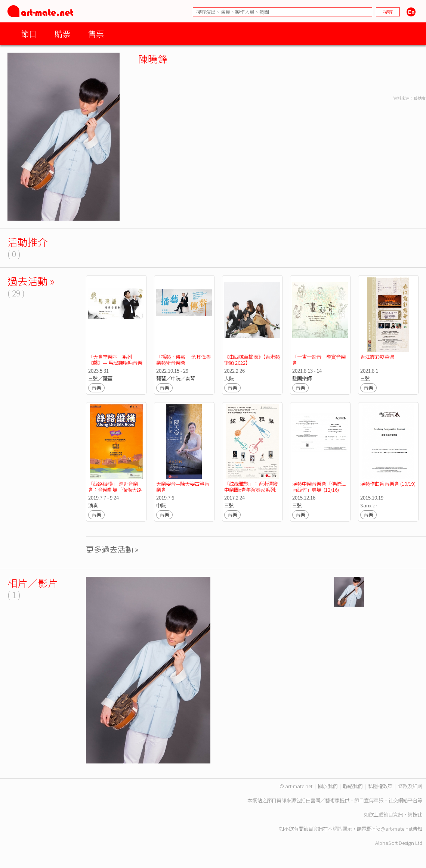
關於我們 (328, 786)
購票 (62, 33)
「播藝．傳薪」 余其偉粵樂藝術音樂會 (183, 360)
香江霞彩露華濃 (377, 357)
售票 (96, 33)
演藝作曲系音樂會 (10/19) (388, 484)
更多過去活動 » (112, 549)
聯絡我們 (353, 786)
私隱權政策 (380, 786)
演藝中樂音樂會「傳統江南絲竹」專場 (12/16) (319, 487)
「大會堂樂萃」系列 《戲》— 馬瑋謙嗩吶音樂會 (115, 363)
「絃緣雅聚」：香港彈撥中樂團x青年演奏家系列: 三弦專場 (251, 490)
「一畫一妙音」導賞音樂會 (319, 360)
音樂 (96, 388)
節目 (29, 33)
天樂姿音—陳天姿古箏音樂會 (183, 487)
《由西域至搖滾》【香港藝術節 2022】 (252, 360)
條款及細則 (410, 786)
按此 (417, 814)
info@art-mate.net (392, 829)
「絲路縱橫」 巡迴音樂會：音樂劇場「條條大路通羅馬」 (115, 490)
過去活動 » (31, 281)
